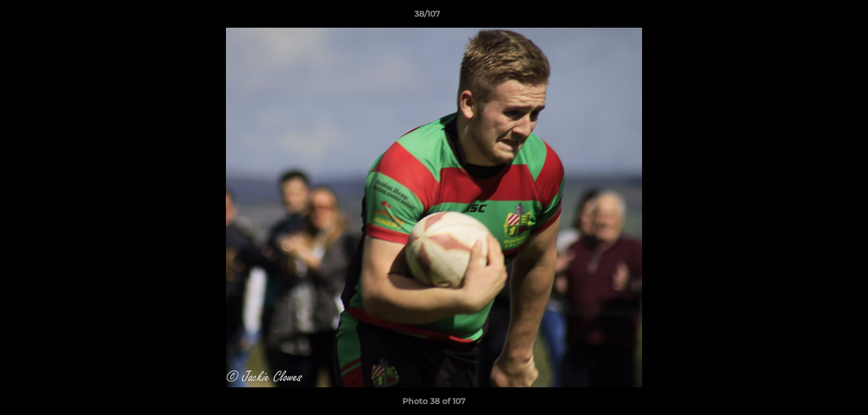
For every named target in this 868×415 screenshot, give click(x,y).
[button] (820, 17)
